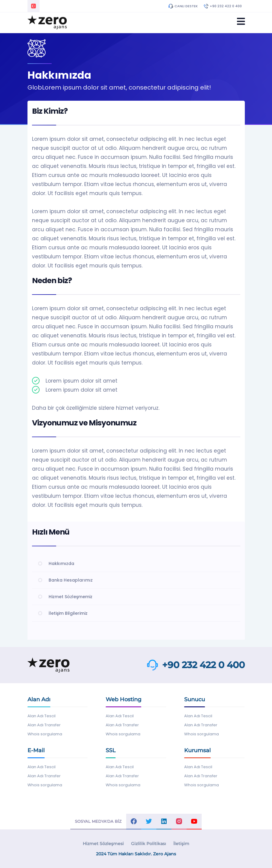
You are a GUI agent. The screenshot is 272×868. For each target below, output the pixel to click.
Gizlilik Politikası (149, 844)
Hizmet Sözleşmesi (103, 844)
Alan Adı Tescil (42, 716)
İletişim (181, 844)
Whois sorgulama (45, 734)
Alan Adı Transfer (44, 725)
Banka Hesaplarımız (71, 580)
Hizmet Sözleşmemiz (70, 597)
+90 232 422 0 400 (223, 6)
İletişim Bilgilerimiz (68, 613)
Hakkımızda (61, 563)
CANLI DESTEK (183, 6)
